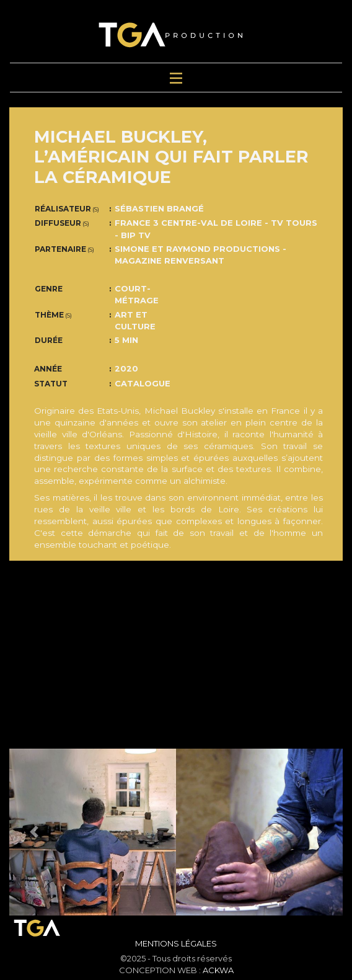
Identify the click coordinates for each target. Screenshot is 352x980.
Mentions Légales (176, 943)
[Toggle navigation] (176, 78)
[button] (34, 832)
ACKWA (218, 970)
